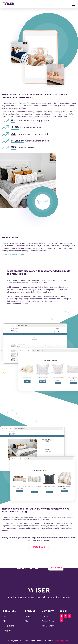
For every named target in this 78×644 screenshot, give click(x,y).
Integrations (9, 626)
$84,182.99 (17, 141)
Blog (27, 621)
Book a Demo (56, 568)
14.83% (15, 127)
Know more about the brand (13, 254)
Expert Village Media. (62, 641)
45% (13, 148)
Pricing (28, 616)
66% (13, 134)
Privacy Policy (48, 621)
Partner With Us (49, 626)
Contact (45, 616)
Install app (39, 547)
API (4, 621)
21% (13, 121)
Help (5, 616)
